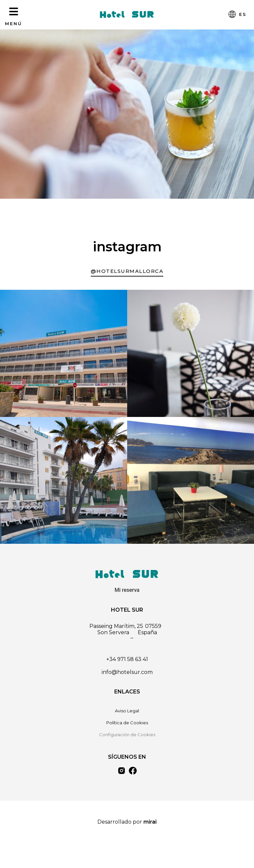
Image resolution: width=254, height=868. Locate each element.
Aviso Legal (127, 711)
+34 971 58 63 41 (127, 659)
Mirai (150, 822)
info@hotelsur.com (127, 672)
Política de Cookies (127, 723)
